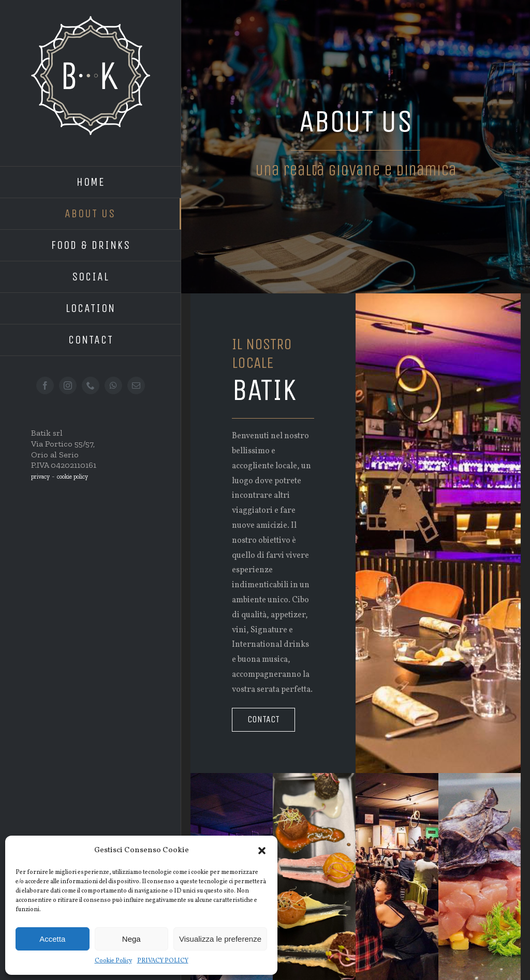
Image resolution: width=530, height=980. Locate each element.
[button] (262, 851)
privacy (40, 477)
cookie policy (72, 477)
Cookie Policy (113, 961)
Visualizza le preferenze (220, 939)
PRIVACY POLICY (163, 961)
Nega (131, 939)
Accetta (52, 939)
